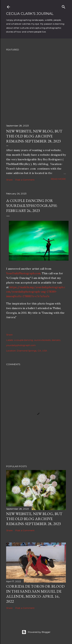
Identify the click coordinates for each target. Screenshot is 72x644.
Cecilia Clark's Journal (30, 14)
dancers (56, 340)
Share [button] (9, 180)
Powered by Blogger (36, 632)
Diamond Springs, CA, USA (32, 351)
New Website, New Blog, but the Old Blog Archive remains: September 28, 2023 (34, 136)
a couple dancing (24, 340)
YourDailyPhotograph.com (23, 273)
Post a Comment (25, 180)
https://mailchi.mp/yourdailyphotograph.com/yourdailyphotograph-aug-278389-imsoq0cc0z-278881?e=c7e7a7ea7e (36, 292)
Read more (58, 179)
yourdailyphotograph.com (21, 345)
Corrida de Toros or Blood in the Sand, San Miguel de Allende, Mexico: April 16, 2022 (35, 594)
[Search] (64, 6)
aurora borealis (42, 340)
